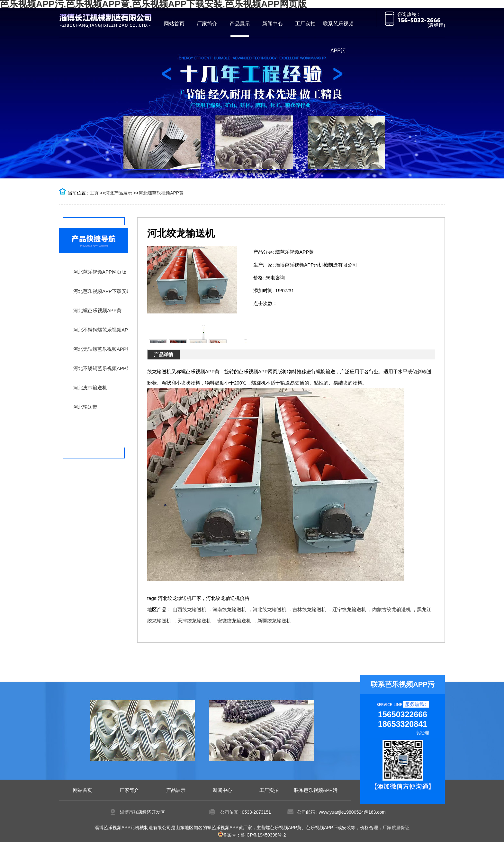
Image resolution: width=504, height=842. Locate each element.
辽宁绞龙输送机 (349, 609)
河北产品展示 (119, 193)
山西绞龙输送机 (189, 609)
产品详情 (164, 354)
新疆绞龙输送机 (274, 621)
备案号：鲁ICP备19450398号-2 (252, 835)
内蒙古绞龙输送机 (392, 609)
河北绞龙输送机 (270, 609)
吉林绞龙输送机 (309, 609)
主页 (94, 193)
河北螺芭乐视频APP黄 (161, 193)
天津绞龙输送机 (194, 621)
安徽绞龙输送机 (234, 621)
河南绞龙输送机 (229, 609)
